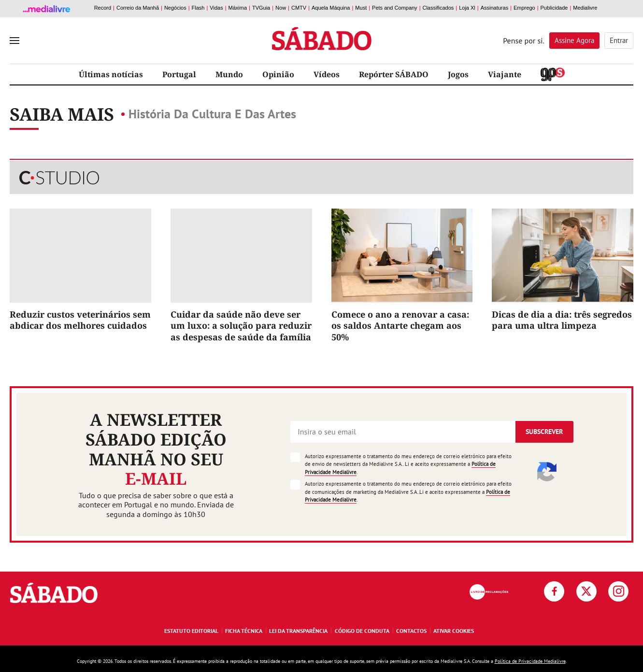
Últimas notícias (111, 74)
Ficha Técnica (244, 631)
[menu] (14, 41)
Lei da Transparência (298, 631)
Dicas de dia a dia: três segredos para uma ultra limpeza (562, 320)
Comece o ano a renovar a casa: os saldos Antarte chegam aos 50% (400, 326)
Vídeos (327, 74)
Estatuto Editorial (191, 631)
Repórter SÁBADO (394, 74)
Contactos (411, 631)
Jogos (458, 74)
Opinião (278, 74)
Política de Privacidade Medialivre (530, 661)
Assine (574, 40)
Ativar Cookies (454, 631)
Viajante (505, 74)
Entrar (619, 40)
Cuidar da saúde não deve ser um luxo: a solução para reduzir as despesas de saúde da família (241, 326)
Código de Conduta (362, 631)
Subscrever (544, 432)
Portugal (179, 74)
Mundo (229, 74)
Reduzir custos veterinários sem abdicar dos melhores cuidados (80, 320)
